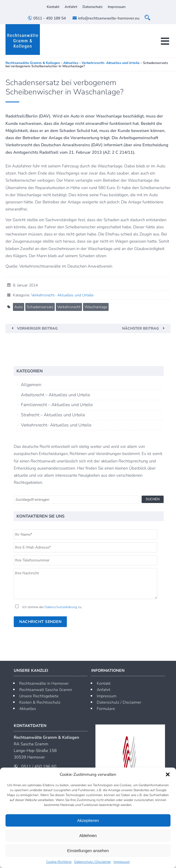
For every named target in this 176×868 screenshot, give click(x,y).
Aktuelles (28, 709)
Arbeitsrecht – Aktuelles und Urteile (55, 395)
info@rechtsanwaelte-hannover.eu (106, 18)
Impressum (122, 862)
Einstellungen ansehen (88, 851)
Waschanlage (96, 307)
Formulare (106, 709)
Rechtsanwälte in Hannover (44, 683)
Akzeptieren (88, 820)
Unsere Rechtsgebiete (39, 696)
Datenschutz (93, 7)
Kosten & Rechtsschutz (40, 702)
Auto (19, 307)
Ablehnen (88, 835)
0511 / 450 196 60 (39, 766)
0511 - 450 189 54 (47, 18)
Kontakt (53, 7)
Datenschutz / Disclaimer (93, 862)
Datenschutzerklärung (61, 607)
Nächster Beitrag (141, 328)
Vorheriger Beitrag (37, 328)
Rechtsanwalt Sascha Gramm (46, 690)
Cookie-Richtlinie (59, 862)
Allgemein (31, 385)
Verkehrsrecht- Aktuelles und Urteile (62, 295)
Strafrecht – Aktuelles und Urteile (53, 415)
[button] (168, 774)
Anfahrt (71, 7)
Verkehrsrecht (69, 307)
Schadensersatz (40, 307)
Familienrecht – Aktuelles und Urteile (57, 405)
